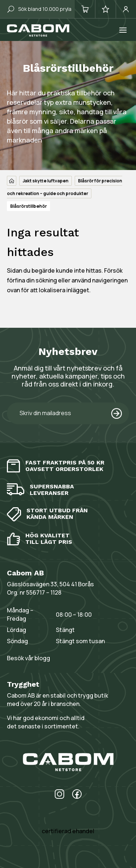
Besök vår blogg (28, 658)
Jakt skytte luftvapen (46, 181)
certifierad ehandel (68, 831)
